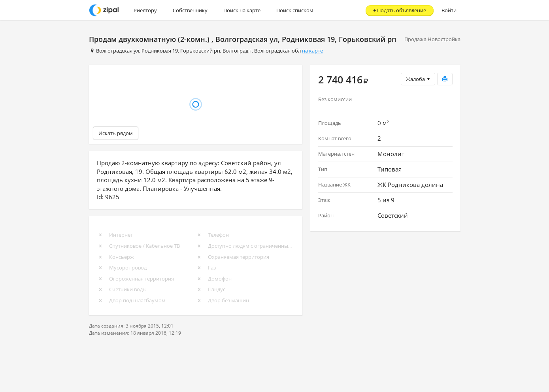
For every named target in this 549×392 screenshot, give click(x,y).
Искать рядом (116, 133)
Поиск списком (295, 10)
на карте (312, 51)
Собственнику (190, 10)
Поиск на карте (242, 10)
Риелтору (145, 10)
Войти (449, 10)
